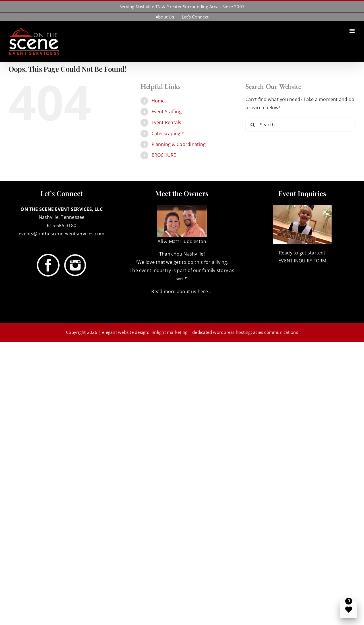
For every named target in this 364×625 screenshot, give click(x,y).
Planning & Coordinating (179, 144)
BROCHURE (164, 155)
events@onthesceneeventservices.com (62, 234)
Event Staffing (167, 112)
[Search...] (300, 125)
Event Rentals (167, 122)
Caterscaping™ (168, 133)
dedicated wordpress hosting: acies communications (245, 332)
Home (158, 101)
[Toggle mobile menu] (352, 31)
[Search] (253, 125)
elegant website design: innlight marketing (145, 332)
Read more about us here (180, 291)
